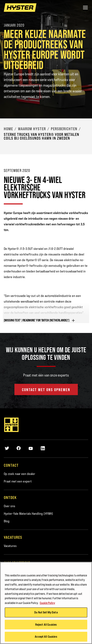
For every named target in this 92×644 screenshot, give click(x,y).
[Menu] (85, 8)
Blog (7, 521)
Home (8, 129)
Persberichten (64, 129)
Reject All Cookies (46, 624)
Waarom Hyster (32, 129)
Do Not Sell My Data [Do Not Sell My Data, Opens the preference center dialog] (46, 612)
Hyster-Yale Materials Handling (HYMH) (28, 514)
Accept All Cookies (46, 636)
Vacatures (10, 546)
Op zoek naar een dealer (20, 474)
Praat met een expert (18, 481)
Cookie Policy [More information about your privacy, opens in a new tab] (47, 603)
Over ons (9, 506)
